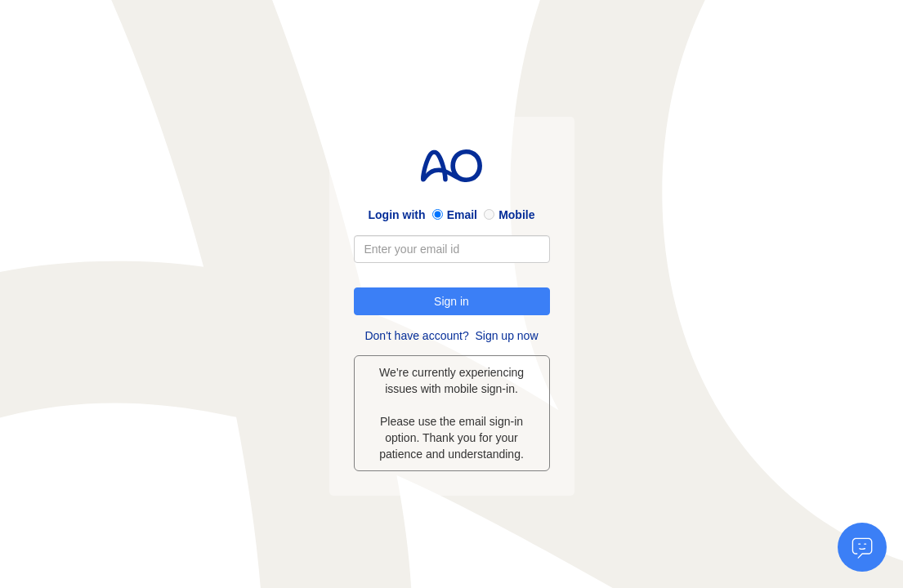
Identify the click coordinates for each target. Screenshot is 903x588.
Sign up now (506, 336)
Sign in (451, 301)
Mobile (516, 215)
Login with (397, 215)
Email (462, 215)
